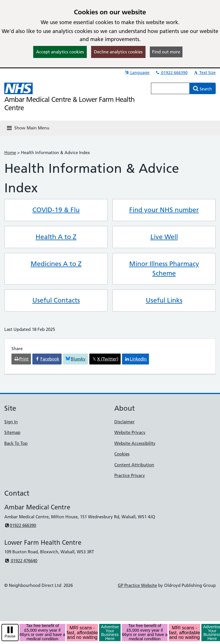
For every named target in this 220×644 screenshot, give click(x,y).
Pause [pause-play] (10, 636)
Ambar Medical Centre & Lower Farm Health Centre (69, 104)
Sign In (11, 422)
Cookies (122, 454)
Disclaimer (124, 422)
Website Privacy (130, 432)
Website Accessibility (135, 443)
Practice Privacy (130, 475)
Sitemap (12, 432)
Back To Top (16, 443)
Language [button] (137, 73)
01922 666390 (171, 73)
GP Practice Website (137, 585)
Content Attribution (134, 465)
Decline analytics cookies (118, 52)
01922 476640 (21, 561)
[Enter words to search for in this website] (170, 88)
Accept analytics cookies (60, 52)
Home (10, 153)
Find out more (166, 52)
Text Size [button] (204, 73)
